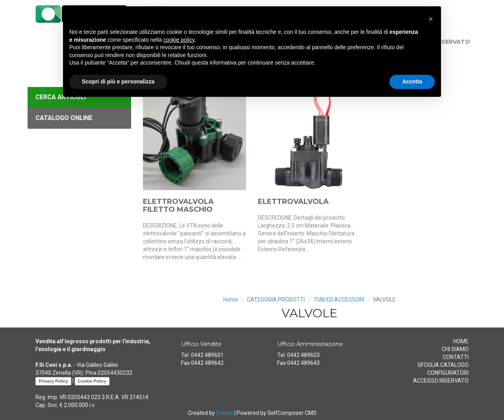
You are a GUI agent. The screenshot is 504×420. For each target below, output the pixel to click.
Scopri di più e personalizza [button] (118, 81)
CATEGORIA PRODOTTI (276, 300)
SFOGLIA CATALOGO (443, 365)
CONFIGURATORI (448, 373)
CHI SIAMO (455, 349)
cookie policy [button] (179, 40)
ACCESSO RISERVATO (441, 381)
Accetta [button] (412, 81)
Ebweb (225, 413)
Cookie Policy (92, 381)
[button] (431, 19)
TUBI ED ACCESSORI (339, 300)
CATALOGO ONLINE (64, 118)
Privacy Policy (53, 381)
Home (231, 300)
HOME (461, 341)
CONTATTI (456, 357)
